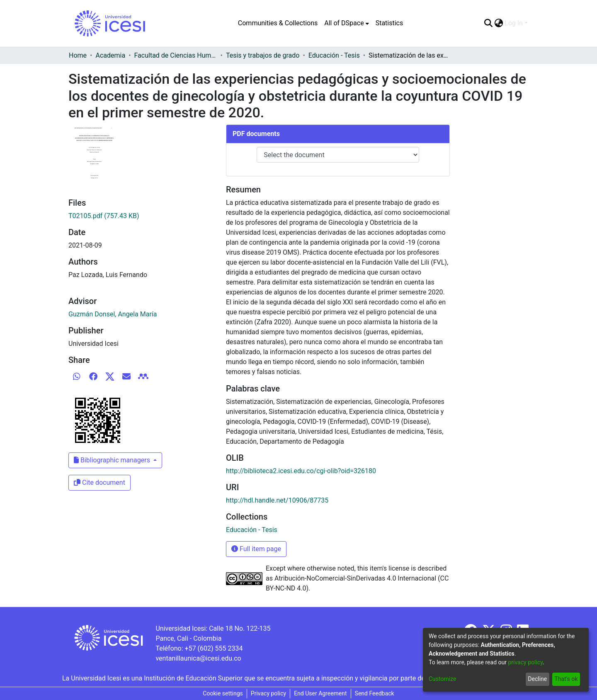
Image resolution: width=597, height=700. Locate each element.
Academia (110, 55)
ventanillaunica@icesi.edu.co (198, 658)
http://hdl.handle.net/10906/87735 (277, 500)
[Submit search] (488, 23)
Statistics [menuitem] (390, 23)
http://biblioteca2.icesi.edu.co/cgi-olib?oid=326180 (301, 471)
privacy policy (525, 662)
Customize (442, 679)
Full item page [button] (256, 549)
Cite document (99, 482)
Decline (537, 679)
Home (78, 55)
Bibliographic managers (113, 460)
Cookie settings (223, 693)
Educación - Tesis (334, 55)
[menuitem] (346, 23)
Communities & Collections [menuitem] (278, 23)
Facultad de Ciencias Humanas (176, 55)
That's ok (566, 679)
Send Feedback (375, 693)
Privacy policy (268, 693)
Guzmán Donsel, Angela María (113, 314)
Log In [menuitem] (514, 23)
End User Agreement (320, 693)
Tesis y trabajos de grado (263, 55)
